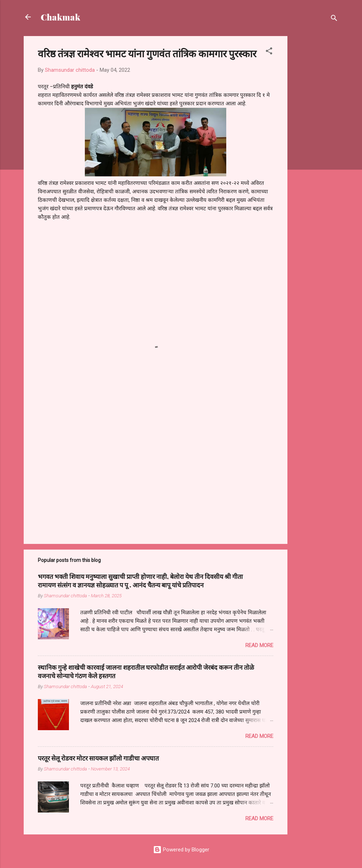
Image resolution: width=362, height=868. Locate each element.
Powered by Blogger (181, 850)
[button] (269, 52)
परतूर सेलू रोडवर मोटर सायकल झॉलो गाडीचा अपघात (98, 758)
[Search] (334, 19)
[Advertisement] (316, 142)
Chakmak (60, 17)
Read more (259, 645)
